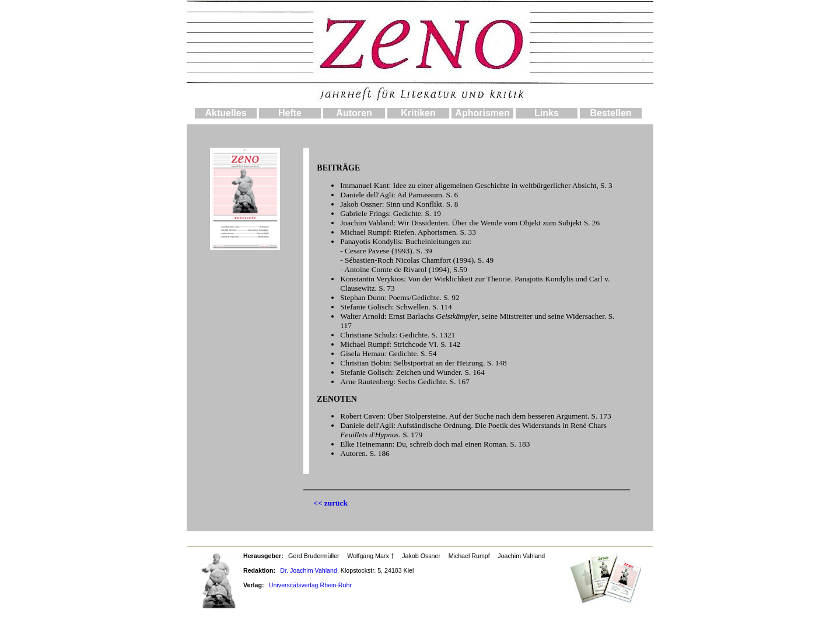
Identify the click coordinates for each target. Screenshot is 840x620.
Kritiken (418, 113)
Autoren (354, 113)
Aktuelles (225, 113)
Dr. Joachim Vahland (309, 570)
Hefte (290, 113)
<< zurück (330, 503)
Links (547, 113)
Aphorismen (482, 113)
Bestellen (610, 113)
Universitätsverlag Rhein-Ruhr (310, 585)
